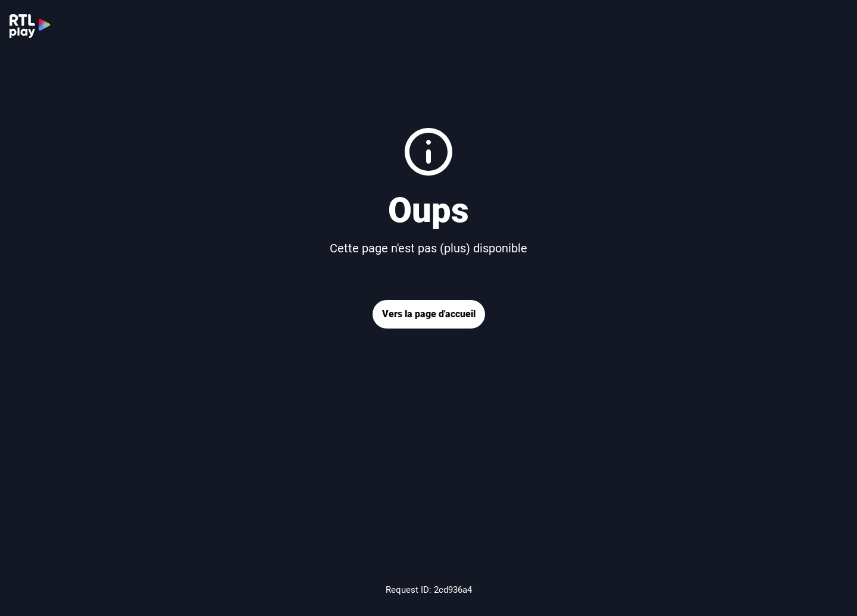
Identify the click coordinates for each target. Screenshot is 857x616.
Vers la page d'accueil (429, 314)
